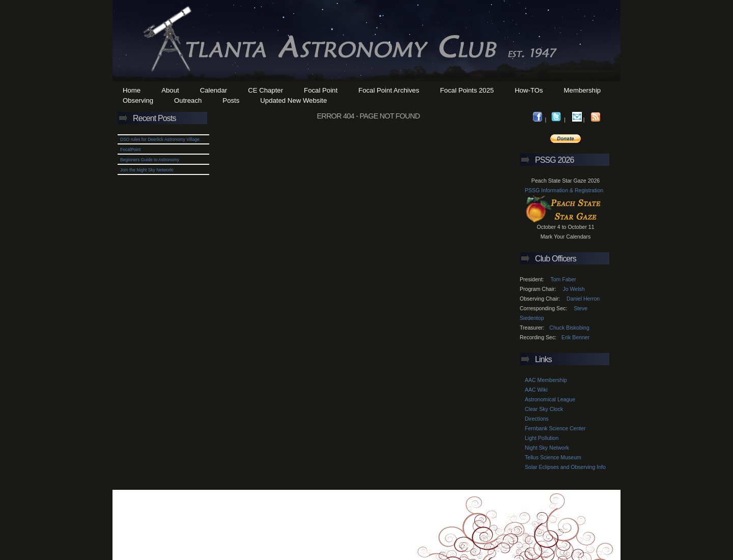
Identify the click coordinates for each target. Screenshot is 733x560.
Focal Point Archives (389, 90)
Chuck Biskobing (569, 328)
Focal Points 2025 (467, 90)
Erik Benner (575, 337)
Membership (583, 90)
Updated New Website (293, 100)
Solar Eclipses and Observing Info (565, 467)
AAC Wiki (536, 390)
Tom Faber (563, 279)
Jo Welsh (573, 289)
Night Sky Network (547, 448)
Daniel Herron (583, 299)
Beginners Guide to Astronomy (150, 160)
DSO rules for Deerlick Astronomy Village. (160, 139)
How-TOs (529, 90)
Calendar (214, 90)
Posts (231, 100)
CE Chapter (265, 90)
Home (132, 90)
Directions (537, 419)
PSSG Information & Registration (564, 190)
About (170, 90)
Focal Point (321, 90)
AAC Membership (546, 380)
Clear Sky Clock (544, 409)
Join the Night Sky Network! (147, 170)
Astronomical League (550, 399)
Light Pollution (542, 438)
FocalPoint (130, 150)
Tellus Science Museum (553, 457)
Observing (138, 100)
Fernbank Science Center (555, 428)
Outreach (188, 100)
